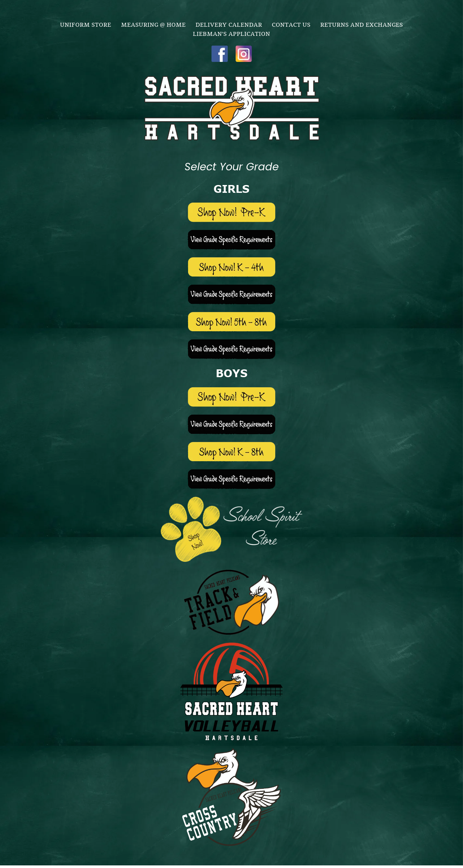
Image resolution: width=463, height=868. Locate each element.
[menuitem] (86, 24)
